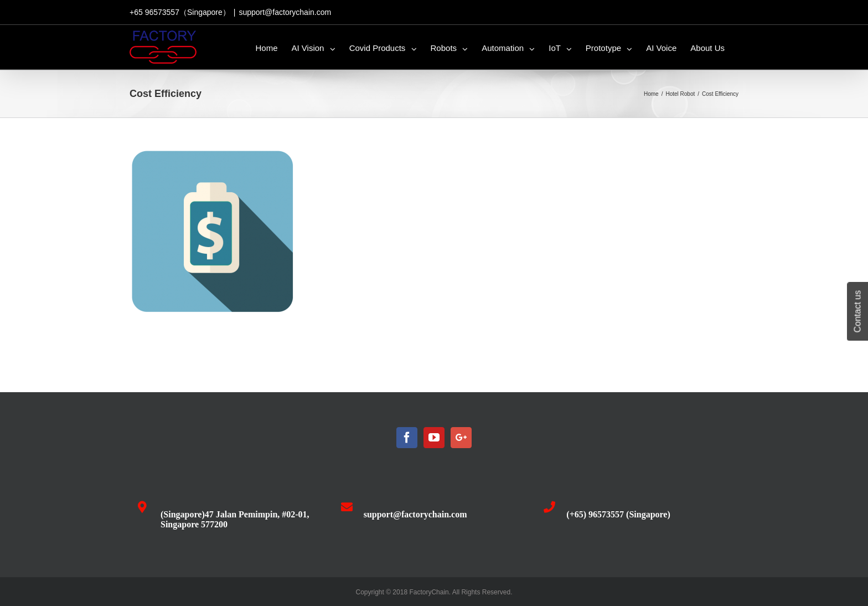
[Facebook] (407, 438)
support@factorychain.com (285, 12)
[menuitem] (267, 47)
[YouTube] (434, 438)
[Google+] (461, 438)
